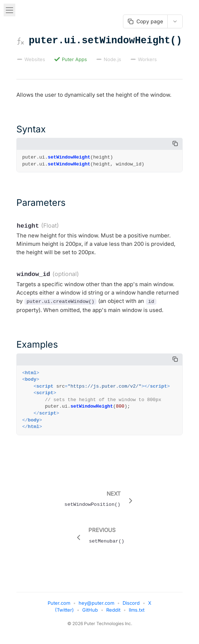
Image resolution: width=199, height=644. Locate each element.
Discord (131, 606)
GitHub (90, 613)
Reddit (113, 613)
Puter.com (59, 606)
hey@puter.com (96, 606)
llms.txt (137, 613)
